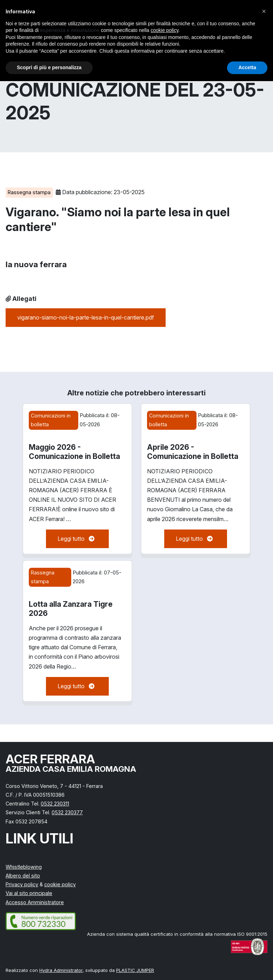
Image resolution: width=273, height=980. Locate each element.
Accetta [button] (247, 67)
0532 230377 (67, 812)
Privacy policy (22, 884)
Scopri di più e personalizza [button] (49, 67)
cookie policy (60, 884)
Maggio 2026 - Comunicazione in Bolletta (74, 452)
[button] (264, 11)
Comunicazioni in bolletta (51, 420)
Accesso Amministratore (35, 902)
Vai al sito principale (29, 893)
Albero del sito (23, 876)
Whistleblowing (24, 867)
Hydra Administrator (61, 970)
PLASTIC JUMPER (135, 970)
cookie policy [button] (164, 30)
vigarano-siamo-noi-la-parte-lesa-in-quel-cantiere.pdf (86, 317)
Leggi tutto (77, 539)
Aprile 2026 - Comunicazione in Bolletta (193, 452)
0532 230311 (55, 804)
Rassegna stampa (29, 192)
